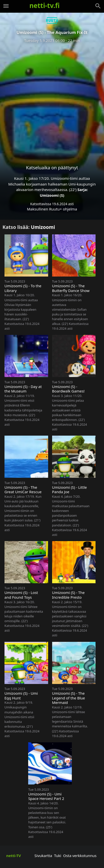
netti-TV (14, 856)
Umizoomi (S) (52, 195)
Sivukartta (43, 856)
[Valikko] (6, 6)
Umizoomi (43, 227)
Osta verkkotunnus (80, 856)
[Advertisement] (52, 100)
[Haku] (98, 6)
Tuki (58, 856)
